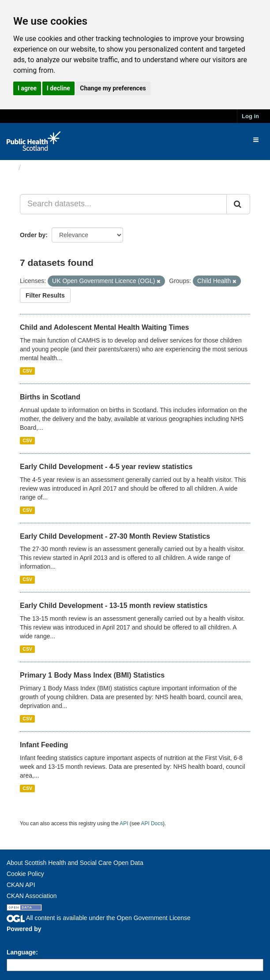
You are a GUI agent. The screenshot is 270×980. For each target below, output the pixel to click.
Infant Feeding (44, 745)
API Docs (152, 823)
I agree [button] (27, 88)
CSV (27, 371)
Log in (250, 116)
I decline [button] (58, 88)
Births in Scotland (50, 397)
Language (21, 952)
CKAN (22, 939)
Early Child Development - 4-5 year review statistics (106, 467)
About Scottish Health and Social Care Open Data (75, 863)
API (124, 823)
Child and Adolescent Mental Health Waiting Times (104, 327)
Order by (33, 235)
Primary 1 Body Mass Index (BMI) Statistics (92, 675)
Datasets (42, 168)
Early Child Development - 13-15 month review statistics (114, 606)
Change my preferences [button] (113, 88)
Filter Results (45, 295)
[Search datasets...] (123, 204)
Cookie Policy (25, 874)
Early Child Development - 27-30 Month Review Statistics (115, 536)
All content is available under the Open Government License (99, 918)
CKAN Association (32, 896)
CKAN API (21, 885)
